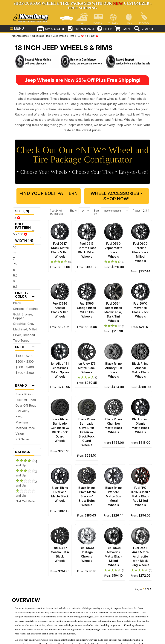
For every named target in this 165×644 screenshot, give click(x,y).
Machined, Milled (25, 329)
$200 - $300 (25, 362)
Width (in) (27, 242)
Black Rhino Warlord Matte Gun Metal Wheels (114, 496)
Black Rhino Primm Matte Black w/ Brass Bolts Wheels (87, 496)
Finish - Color (27, 296)
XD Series (23, 439)
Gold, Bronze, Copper (23, 316)
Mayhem (22, 422)
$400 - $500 (25, 373)
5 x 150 (20, 234)
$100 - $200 (24, 356)
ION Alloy (22, 411)
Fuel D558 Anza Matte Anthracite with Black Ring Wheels (140, 556)
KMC (19, 417)
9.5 (15, 287)
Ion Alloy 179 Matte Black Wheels (87, 368)
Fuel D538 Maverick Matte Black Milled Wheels (113, 556)
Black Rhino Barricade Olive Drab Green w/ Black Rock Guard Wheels (87, 432)
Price (27, 347)
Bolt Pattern (27, 227)
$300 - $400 (25, 367)
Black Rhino (24, 394)
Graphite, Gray (24, 324)
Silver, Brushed (24, 335)
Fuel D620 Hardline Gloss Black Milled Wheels (140, 252)
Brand (27, 385)
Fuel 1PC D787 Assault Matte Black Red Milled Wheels (140, 496)
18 (17, 218)
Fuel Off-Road (26, 400)
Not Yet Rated (26, 501)
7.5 (15, 264)
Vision (20, 434)
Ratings (27, 453)
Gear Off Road (26, 405)
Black (17, 303)
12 (15, 253)
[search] (144, 29)
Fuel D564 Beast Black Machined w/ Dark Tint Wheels (113, 312)
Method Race (25, 428)
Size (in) (27, 211)
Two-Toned (21, 341)
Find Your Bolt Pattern (49, 193)
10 (15, 247)
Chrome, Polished (26, 309)
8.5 (15, 275)
